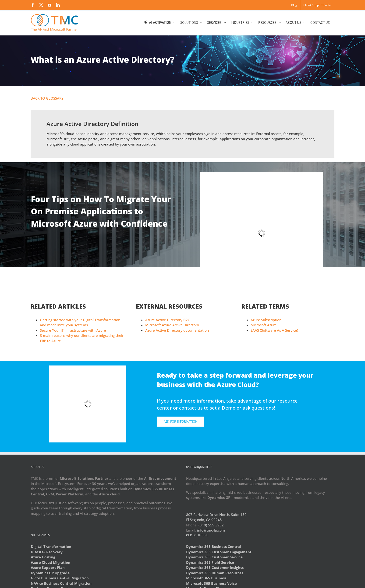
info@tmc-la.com (211, 530)
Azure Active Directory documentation (177, 330)
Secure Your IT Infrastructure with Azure (73, 330)
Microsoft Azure (264, 325)
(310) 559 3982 (211, 525)
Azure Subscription (266, 320)
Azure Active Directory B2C (168, 320)
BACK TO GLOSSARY (47, 98)
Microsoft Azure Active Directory (172, 325)
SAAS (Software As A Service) (274, 330)
